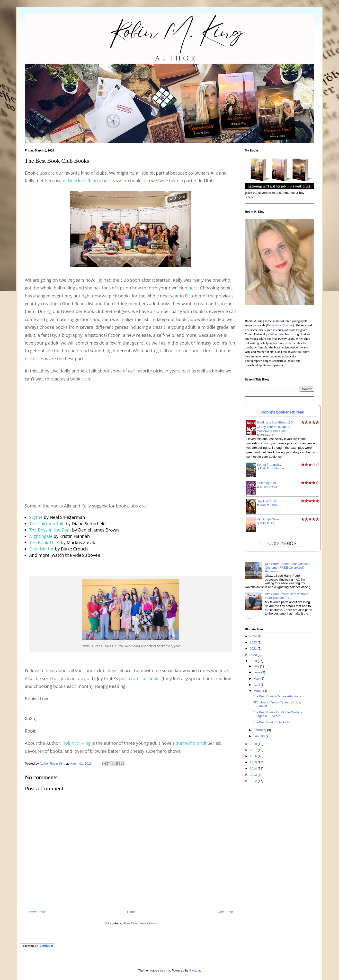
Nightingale (41, 536)
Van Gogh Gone (268, 519)
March (259, 691)
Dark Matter (41, 549)
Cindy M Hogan (268, 505)
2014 (254, 768)
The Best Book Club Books (272, 722)
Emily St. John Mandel (272, 469)
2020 (254, 655)
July (257, 666)
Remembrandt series (280, 325)
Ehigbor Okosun (269, 487)
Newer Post (37, 912)
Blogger (195, 970)
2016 (254, 756)
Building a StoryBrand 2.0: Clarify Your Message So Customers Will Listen (275, 427)
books (154, 678)
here (193, 288)
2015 (254, 762)
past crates (130, 678)
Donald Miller (267, 435)
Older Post (225, 912)
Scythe (36, 517)
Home (131, 912)
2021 (254, 648)
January (260, 736)
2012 (254, 781)
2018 (254, 744)
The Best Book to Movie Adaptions (277, 696)
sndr (167, 970)
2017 (254, 750)
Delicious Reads (84, 181)
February (260, 730)
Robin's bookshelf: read (283, 412)
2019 (254, 661)
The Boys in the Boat (50, 530)
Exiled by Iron (266, 483)
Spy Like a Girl (267, 501)
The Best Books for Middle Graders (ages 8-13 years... (277, 714)
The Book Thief (44, 542)
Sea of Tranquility (269, 465)
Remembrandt (192, 743)
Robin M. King (76, 743)
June (258, 672)
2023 (254, 642)
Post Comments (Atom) (140, 923)
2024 (254, 636)
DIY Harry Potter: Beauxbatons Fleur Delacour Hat (286, 596)
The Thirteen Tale (47, 524)
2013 (254, 775)
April (257, 685)
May (257, 679)
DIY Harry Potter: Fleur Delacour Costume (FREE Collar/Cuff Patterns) (288, 567)
